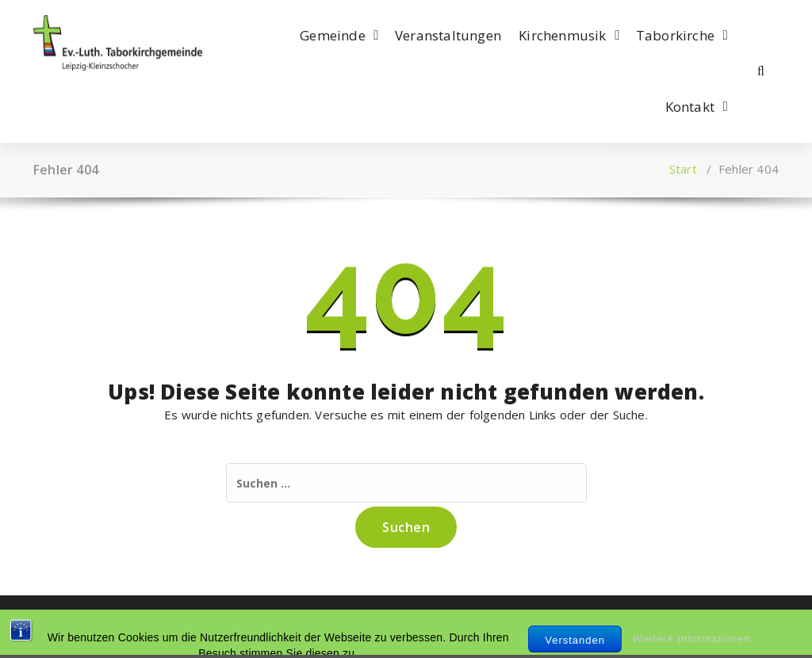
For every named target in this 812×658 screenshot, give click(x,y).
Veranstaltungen (448, 35)
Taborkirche (675, 35)
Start (683, 169)
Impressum (65, 626)
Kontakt (690, 107)
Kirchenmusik (562, 35)
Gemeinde (333, 35)
